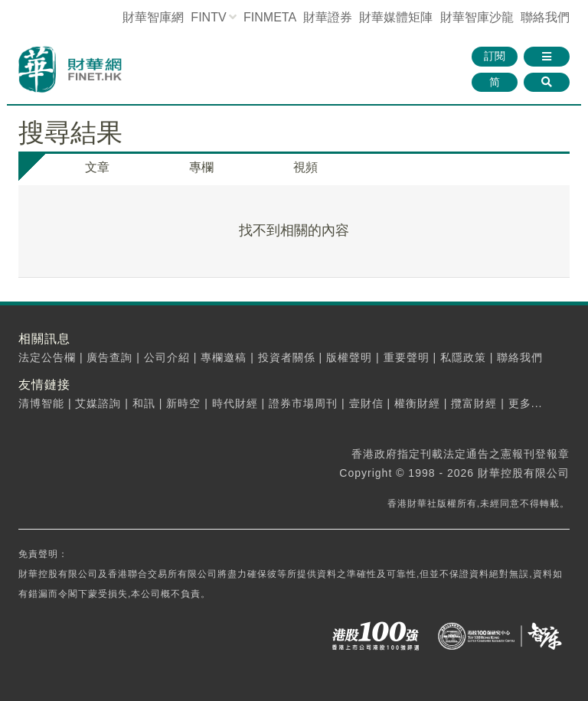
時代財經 (235, 403)
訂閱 (495, 56)
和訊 (144, 403)
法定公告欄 (47, 357)
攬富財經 (474, 403)
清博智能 (41, 403)
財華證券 (328, 17)
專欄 (201, 167)
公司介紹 (167, 357)
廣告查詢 (109, 357)
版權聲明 (349, 357)
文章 (97, 167)
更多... (526, 403)
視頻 (305, 167)
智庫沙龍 (477, 17)
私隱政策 (463, 357)
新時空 (183, 403)
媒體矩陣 (396, 17)
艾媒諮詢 (98, 403)
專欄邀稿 (224, 357)
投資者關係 (287, 357)
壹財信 (366, 403)
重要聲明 (407, 357)
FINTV (208, 17)
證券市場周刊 (303, 403)
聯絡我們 (545, 17)
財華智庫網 (153, 17)
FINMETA (269, 17)
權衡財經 (417, 403)
